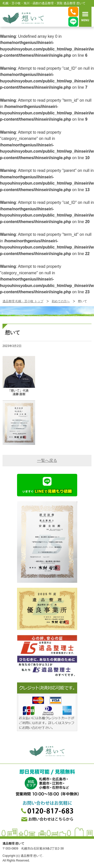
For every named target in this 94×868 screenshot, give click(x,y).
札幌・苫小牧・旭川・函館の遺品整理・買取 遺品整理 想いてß (23, 18)
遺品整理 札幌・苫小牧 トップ (23, 301)
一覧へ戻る (47, 460)
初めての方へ (61, 301)
